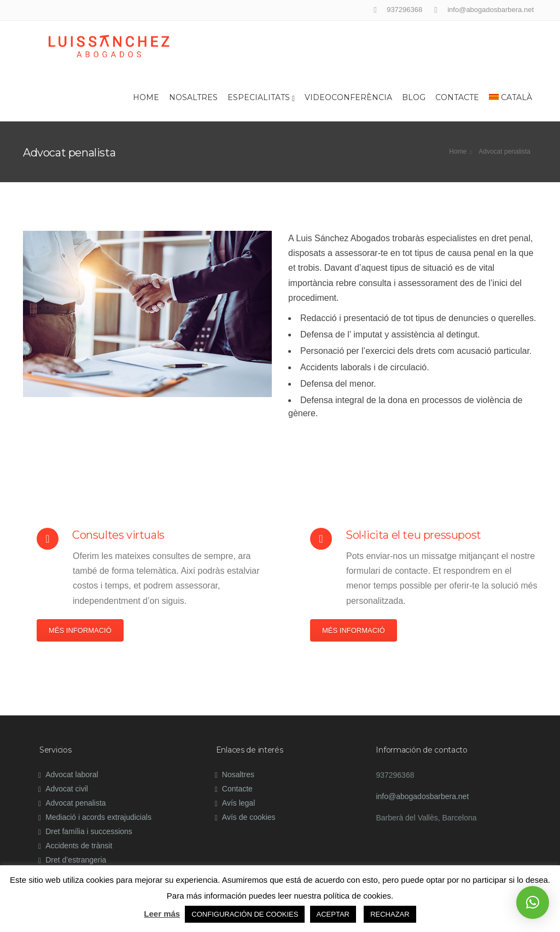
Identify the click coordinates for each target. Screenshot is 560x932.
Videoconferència (348, 97)
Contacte (457, 97)
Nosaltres (193, 97)
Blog (414, 97)
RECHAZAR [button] (390, 914)
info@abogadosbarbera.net (422, 796)
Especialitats (261, 98)
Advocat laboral (72, 774)
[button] (533, 902)
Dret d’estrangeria (76, 860)
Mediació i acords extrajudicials (98, 817)
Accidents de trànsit (79, 846)
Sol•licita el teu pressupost (413, 535)
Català (511, 97)
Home (146, 97)
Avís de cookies (249, 817)
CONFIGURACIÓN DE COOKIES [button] (245, 914)
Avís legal (238, 803)
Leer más (162, 914)
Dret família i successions (89, 831)
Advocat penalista (76, 803)
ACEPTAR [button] (333, 914)
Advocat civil (67, 789)
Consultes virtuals (118, 535)
